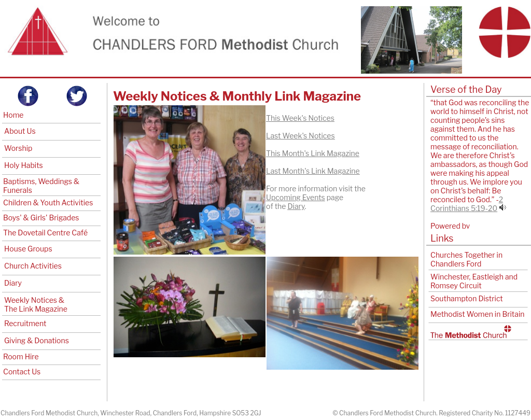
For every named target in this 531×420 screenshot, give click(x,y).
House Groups (28, 249)
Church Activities (33, 266)
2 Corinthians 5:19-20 (467, 204)
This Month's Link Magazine (313, 153)
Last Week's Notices (301, 136)
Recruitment (25, 323)
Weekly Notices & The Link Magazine (36, 304)
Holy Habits (24, 165)
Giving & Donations (37, 340)
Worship (18, 148)
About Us (20, 131)
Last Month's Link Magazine (313, 171)
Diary (13, 283)
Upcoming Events (296, 197)
